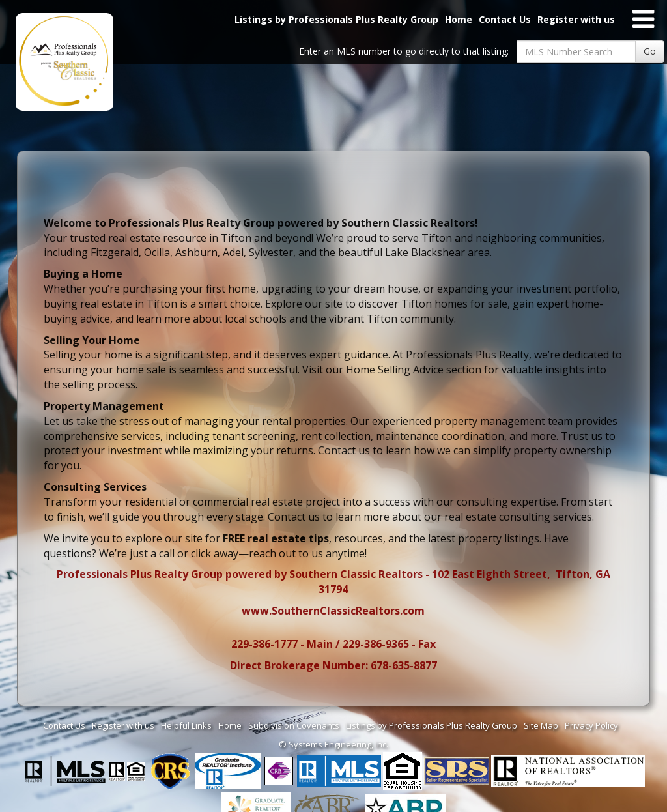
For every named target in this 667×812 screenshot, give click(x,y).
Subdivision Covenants (294, 725)
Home (459, 19)
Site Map (541, 725)
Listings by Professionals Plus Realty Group (336, 19)
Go (650, 51)
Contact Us (505, 19)
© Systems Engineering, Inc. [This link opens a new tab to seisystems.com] (333, 744)
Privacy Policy (591, 725)
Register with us (576, 19)
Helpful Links (186, 725)
